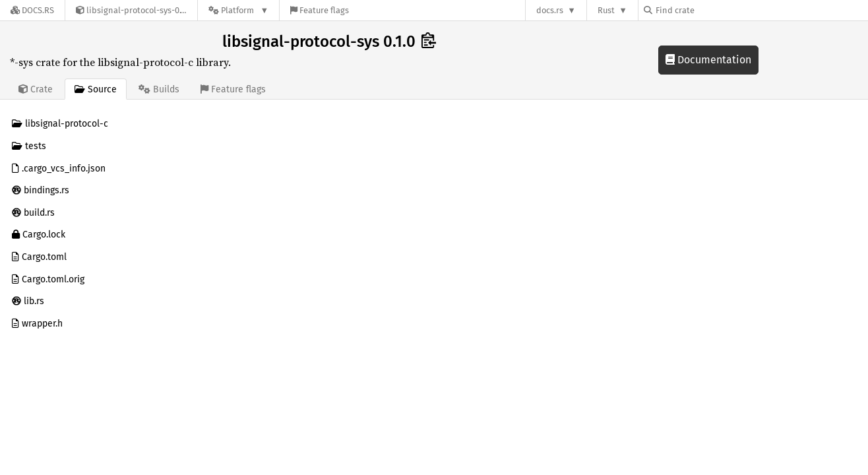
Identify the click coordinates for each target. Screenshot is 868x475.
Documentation (708, 60)
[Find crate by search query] (710, 10)
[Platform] (238, 10)
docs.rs (550, 10)
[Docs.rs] (32, 10)
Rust (606, 10)
